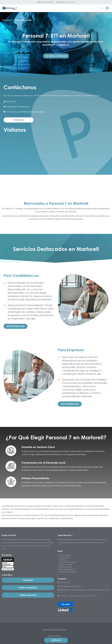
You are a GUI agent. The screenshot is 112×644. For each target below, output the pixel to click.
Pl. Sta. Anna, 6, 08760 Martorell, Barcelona (24, 112)
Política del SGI (65, 567)
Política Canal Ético (28, 588)
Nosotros (63, 560)
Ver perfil (65, 604)
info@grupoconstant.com (65, 2)
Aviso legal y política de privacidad (54, 629)
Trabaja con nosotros (68, 572)
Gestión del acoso (28, 595)
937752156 (10, 102)
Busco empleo (65, 555)
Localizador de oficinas (46, 2)
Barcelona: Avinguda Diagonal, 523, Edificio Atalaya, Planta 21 (84, 591)
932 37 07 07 (64, 583)
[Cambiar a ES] (102, 8)
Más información (16, 326)
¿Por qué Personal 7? (68, 562)
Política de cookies (54, 636)
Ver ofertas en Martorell (56, 56)
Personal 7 (7, 20)
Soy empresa (65, 557)
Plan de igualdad (67, 569)
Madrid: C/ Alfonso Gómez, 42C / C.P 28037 (77, 596)
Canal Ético (28, 580)
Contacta (19, 120)
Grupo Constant (66, 565)
